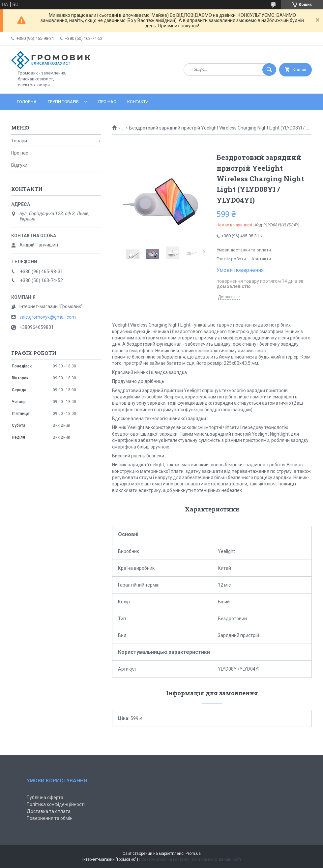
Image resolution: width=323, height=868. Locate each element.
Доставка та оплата (49, 811)
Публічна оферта (45, 797)
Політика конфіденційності (56, 804)
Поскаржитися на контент (163, 859)
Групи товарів (63, 102)
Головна (27, 102)
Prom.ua (193, 854)
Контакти (138, 102)
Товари (19, 141)
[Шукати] (269, 70)
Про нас (107, 102)
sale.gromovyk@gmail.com (48, 317)
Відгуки (19, 165)
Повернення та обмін (50, 818)
